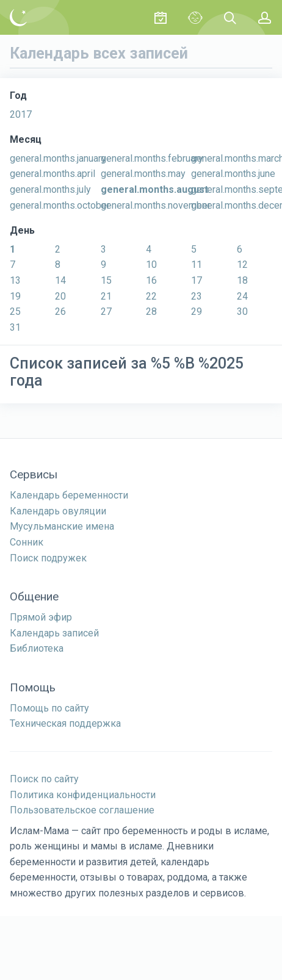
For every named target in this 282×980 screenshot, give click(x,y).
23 (197, 296)
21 (106, 296)
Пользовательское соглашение (82, 810)
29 (197, 312)
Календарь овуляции (58, 511)
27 (106, 312)
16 (151, 280)
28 (151, 312)
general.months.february (152, 158)
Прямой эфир (41, 617)
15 (106, 280)
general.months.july (50, 189)
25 (15, 312)
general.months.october (60, 205)
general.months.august (154, 189)
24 (242, 296)
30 (242, 312)
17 (197, 280)
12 (242, 265)
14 (60, 280)
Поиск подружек (48, 558)
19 (15, 296)
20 (60, 296)
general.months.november (156, 205)
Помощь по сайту (49, 708)
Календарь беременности (69, 495)
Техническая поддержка (65, 723)
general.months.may (143, 174)
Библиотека (37, 648)
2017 (21, 114)
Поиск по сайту (44, 779)
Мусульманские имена (62, 526)
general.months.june (233, 174)
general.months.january (58, 158)
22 (151, 296)
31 (15, 327)
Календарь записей (54, 633)
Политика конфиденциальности (83, 795)
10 (151, 265)
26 (60, 312)
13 (15, 280)
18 (242, 280)
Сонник (27, 542)
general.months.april (52, 174)
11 (197, 265)
